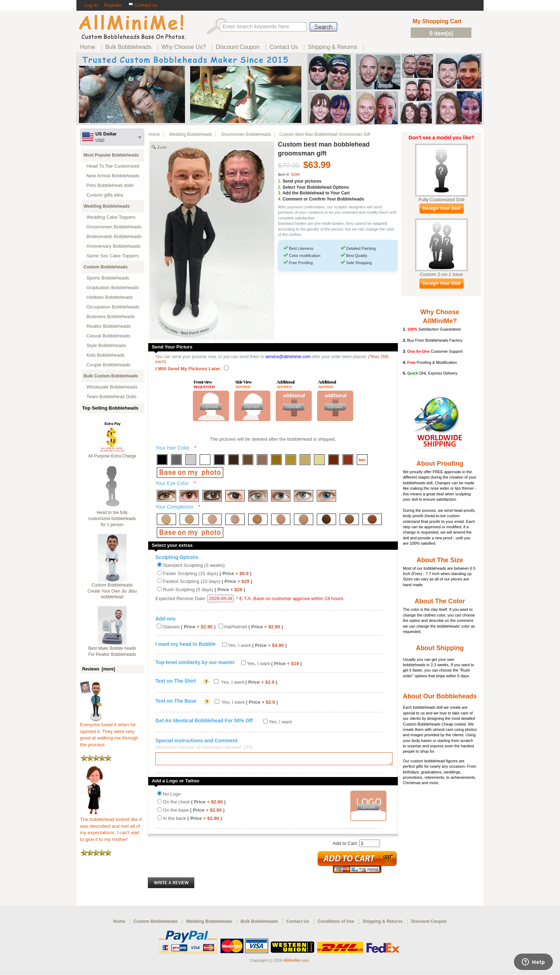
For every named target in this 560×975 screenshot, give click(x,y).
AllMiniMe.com (296, 962)
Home (154, 134)
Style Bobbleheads (106, 345)
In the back (192, 820)
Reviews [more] (99, 669)
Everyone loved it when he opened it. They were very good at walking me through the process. (109, 732)
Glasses (189, 627)
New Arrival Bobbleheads (113, 176)
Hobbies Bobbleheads (110, 297)
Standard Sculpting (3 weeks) (194, 565)
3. (280, 193)
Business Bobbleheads (111, 316)
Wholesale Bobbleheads (112, 387)
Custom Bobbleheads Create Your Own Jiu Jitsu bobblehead (112, 591)
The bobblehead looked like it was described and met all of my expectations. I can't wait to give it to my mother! (111, 827)
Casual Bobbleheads (108, 336)
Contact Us (298, 924)
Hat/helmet (254, 627)
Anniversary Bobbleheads (113, 246)
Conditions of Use (336, 924)
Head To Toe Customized (113, 166)
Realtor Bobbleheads (109, 326)
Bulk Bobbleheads (259, 924)
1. (280, 181)
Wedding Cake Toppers (111, 217)
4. (280, 199)
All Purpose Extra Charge (112, 456)
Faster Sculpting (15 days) (207, 573)
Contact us (143, 5)
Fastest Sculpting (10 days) (207, 581)
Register (113, 5)
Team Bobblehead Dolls (111, 397)
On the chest (194, 804)
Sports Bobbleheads (108, 278)
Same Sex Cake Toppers (113, 256)
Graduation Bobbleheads (113, 288)
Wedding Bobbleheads (107, 206)
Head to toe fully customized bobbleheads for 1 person (112, 519)
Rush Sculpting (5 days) (204, 590)
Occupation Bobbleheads (113, 307)
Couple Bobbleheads (108, 365)
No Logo (172, 796)
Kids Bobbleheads (106, 355)
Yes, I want (257, 645)
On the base (194, 812)
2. (280, 187)
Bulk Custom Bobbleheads (111, 376)
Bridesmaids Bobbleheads (114, 236)
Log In (91, 5)
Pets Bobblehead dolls (110, 185)
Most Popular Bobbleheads (111, 155)
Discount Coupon (429, 924)
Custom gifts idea (105, 195)
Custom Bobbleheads (106, 267)
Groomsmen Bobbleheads (114, 227)
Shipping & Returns (382, 924)
